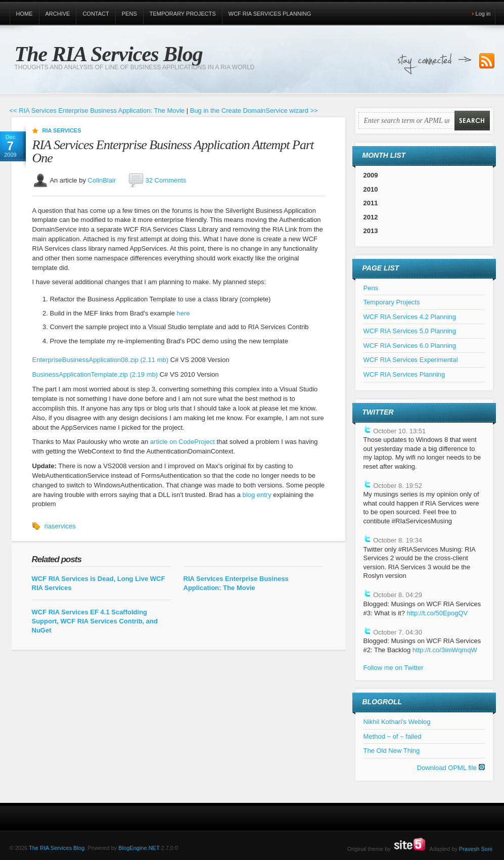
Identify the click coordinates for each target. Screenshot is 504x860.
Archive (58, 14)
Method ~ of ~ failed (393, 736)
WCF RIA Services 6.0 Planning (410, 346)
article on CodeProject (184, 442)
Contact (96, 14)
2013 (371, 231)
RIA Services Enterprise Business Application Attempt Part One (173, 151)
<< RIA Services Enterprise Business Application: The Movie (97, 110)
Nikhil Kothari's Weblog (397, 722)
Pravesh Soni (475, 849)
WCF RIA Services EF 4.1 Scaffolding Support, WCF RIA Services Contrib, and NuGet (95, 621)
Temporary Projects (183, 14)
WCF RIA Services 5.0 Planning (410, 331)
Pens (129, 14)
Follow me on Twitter (394, 668)
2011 (371, 203)
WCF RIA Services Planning (270, 14)
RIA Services (62, 130)
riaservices (60, 526)
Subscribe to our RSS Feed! (487, 61)
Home (25, 14)
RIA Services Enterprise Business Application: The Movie (236, 583)
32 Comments (166, 180)
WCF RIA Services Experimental (411, 360)
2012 (371, 217)
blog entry (257, 495)
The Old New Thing (392, 751)
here (184, 313)
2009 (371, 175)
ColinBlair (102, 180)
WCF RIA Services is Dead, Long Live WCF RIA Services (99, 583)
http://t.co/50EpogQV (437, 613)
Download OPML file (451, 768)
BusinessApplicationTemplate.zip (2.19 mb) (95, 374)
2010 (371, 189)
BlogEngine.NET (139, 848)
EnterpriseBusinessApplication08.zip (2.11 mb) (101, 360)
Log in (483, 14)
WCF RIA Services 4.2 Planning (410, 317)
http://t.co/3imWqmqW (445, 650)
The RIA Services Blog (109, 54)
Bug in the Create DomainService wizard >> (254, 110)
